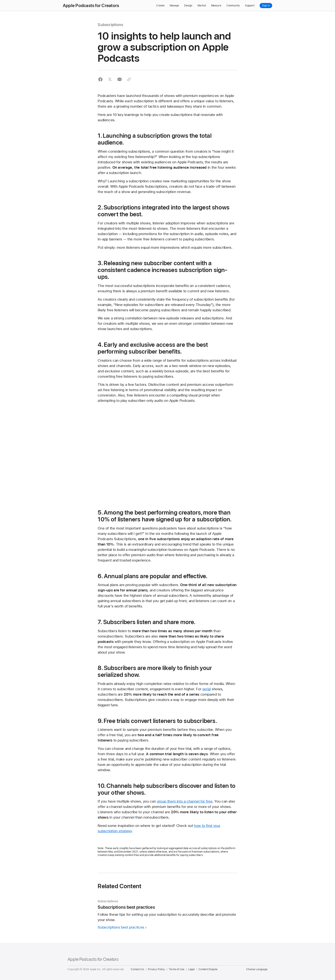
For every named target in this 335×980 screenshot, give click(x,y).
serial (207, 689)
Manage (174, 6)
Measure (216, 6)
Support (250, 6)
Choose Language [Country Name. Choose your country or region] (257, 969)
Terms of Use (177, 969)
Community (233, 6)
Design (188, 6)
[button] (100, 79)
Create (160, 6)
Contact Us (137, 969)
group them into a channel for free (185, 801)
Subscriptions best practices (121, 927)
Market (202, 6)
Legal (191, 969)
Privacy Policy (156, 969)
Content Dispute (208, 969)
